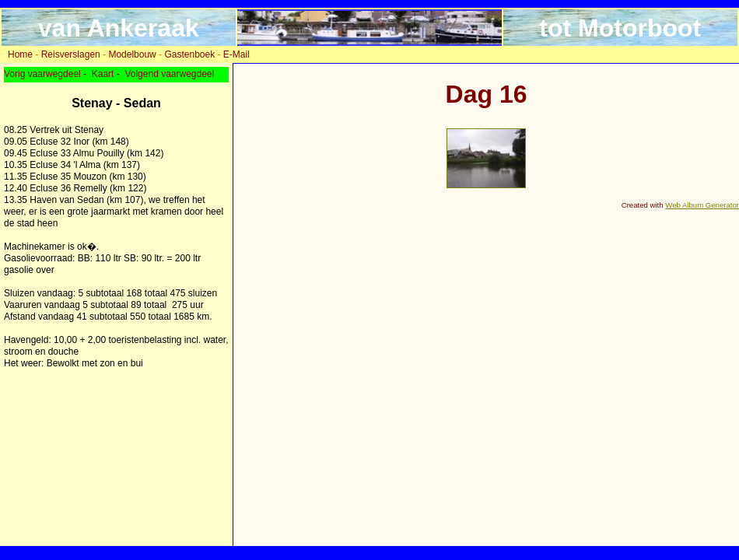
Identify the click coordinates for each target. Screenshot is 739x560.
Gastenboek (189, 54)
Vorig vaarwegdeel (42, 74)
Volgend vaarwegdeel (169, 74)
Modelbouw (132, 54)
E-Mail (236, 54)
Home (20, 54)
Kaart (103, 74)
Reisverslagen (71, 54)
